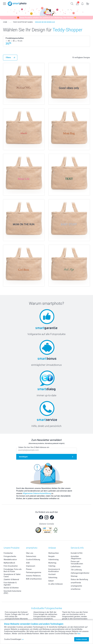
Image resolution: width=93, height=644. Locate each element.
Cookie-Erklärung (33, 560)
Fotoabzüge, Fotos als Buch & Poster (13, 570)
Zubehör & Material (11, 579)
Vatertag (52, 566)
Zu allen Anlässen (56, 584)
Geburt (51, 581)
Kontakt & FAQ (77, 553)
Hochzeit (52, 574)
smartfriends (76, 583)
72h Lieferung (76, 570)
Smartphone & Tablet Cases (12, 575)
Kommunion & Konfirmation (54, 570)
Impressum (31, 566)
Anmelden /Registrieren (76, 557)
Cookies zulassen (81, 639)
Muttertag (52, 563)
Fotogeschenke (10, 556)
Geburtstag (53, 578)
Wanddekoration (10, 560)
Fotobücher (8, 553)
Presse (29, 569)
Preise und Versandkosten (77, 563)
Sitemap (74, 576)
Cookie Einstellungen (14, 639)
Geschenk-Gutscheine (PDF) (12, 592)
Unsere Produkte (12, 548)
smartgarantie (76, 586)
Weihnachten (54, 553)
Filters (8, 57)
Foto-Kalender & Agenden (10, 584)
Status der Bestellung (79, 579)
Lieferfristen (76, 567)
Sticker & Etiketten (11, 588)
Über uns (30, 553)
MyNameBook (9, 563)
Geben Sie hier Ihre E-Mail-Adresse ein (34, 447)
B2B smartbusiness (34, 579)
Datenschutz (31, 556)
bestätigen (23, 457)
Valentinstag (53, 560)
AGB (28, 563)
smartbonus (76, 589)
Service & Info (77, 548)
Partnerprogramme (34, 572)
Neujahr (51, 556)
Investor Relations (33, 576)
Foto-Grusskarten (11, 566)
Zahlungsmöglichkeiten (80, 573)
